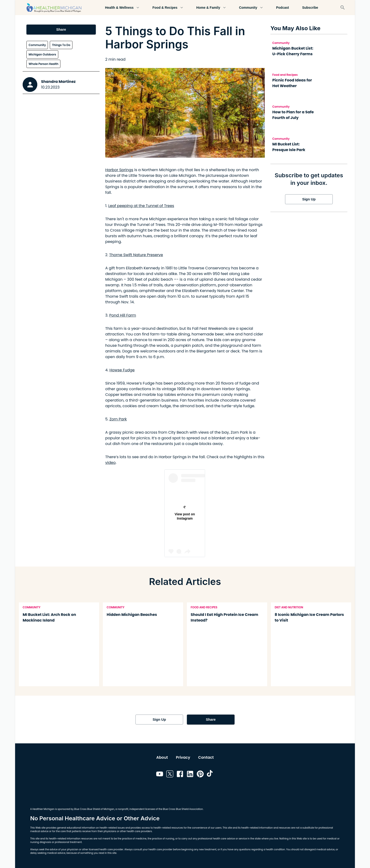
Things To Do (61, 45)
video (110, 463)
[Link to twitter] (170, 775)
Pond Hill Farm (123, 315)
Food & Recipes (168, 8)
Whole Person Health (43, 64)
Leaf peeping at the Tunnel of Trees (141, 206)
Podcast (282, 8)
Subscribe (310, 8)
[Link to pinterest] (200, 775)
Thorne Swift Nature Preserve (136, 255)
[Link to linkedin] (190, 775)
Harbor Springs (119, 170)
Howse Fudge (122, 370)
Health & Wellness (122, 8)
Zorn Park (118, 419)
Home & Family (211, 8)
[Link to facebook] (180, 775)
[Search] (343, 8)
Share (61, 30)
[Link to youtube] (160, 775)
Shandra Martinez (58, 82)
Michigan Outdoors (42, 54)
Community (251, 8)
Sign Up (309, 199)
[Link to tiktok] (210, 775)
